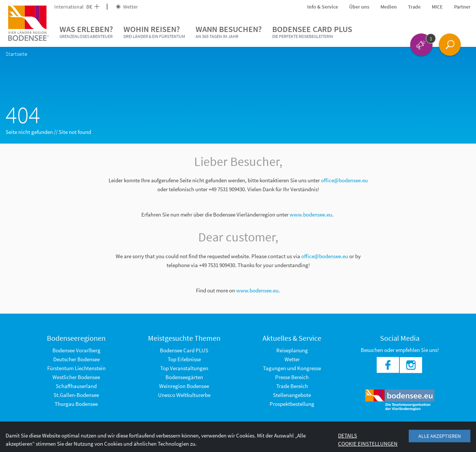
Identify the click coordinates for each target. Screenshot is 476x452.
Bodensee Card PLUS (312, 32)
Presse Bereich (292, 377)
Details (348, 435)
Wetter (127, 7)
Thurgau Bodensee (76, 404)
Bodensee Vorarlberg (76, 350)
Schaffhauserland (76, 386)
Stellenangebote (292, 395)
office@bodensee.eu (344, 180)
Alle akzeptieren (440, 436)
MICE (437, 7)
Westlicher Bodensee (76, 377)
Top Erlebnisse (184, 359)
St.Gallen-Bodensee (76, 395)
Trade (414, 7)
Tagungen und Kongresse (292, 368)
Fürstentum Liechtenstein (76, 368)
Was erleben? (86, 32)
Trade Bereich (292, 386)
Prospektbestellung (292, 404)
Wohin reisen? (154, 32)
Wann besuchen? (229, 32)
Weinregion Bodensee (184, 386)
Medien (389, 7)
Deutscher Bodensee (76, 359)
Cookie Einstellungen (368, 444)
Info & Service (323, 7)
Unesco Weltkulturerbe (184, 395)
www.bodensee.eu (311, 214)
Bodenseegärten (184, 377)
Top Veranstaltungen (184, 368)
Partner (462, 7)
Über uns (359, 7)
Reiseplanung (292, 350)
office (308, 256)
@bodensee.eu (332, 256)
